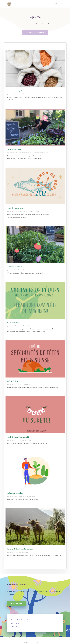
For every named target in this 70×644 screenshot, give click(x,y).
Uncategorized (44, 153)
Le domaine (35, 153)
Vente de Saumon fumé (15, 208)
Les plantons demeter (15, 267)
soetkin (12, 94)
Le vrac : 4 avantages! (15, 91)
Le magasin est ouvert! (15, 149)
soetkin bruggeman (40, 643)
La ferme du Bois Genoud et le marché (20, 549)
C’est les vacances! (13, 323)
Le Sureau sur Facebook (35, 32)
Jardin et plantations (39, 270)
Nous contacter (17, 604)
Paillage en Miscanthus (15, 493)
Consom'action (27, 94)
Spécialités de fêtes (14, 381)
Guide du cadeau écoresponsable (18, 437)
